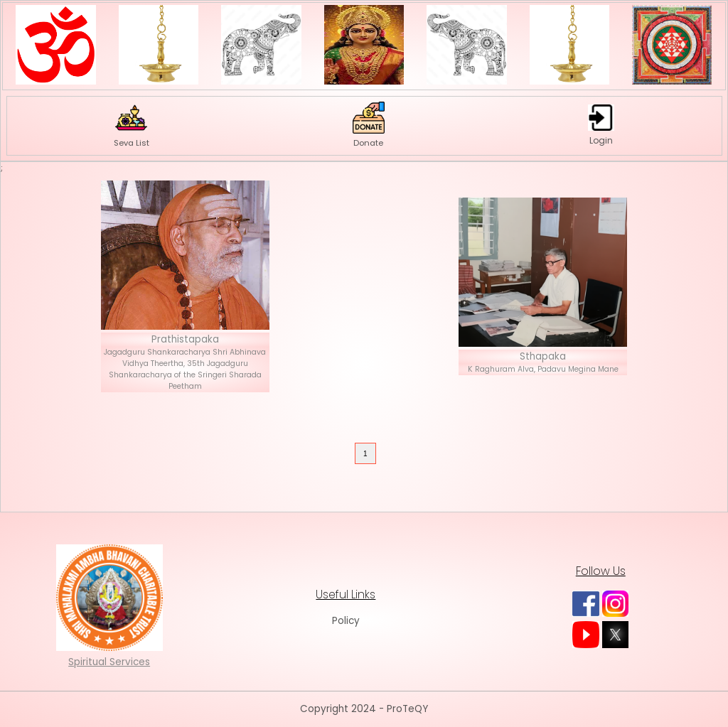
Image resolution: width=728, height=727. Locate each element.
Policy (346, 621)
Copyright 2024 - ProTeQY (364, 709)
